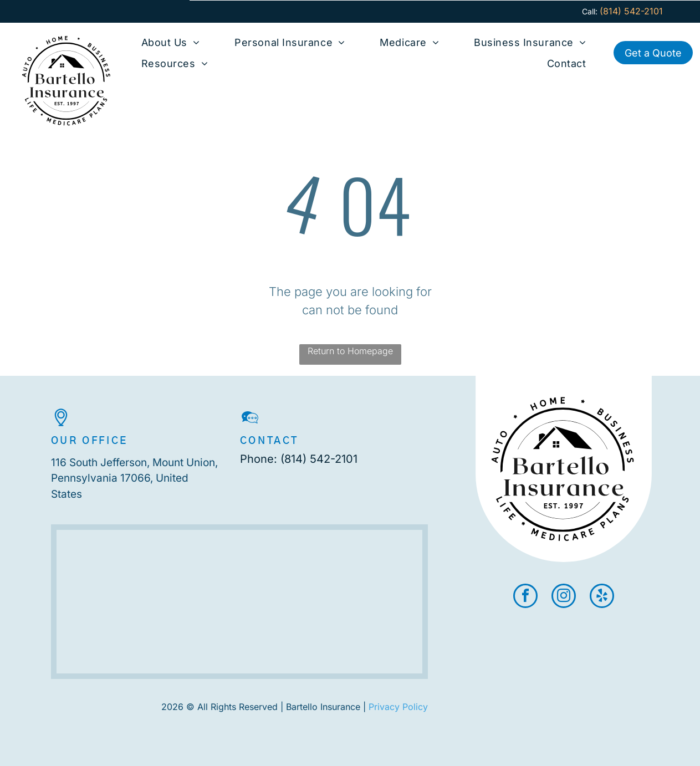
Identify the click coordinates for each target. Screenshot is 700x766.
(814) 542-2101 (319, 459)
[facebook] (525, 597)
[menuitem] (171, 42)
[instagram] (564, 597)
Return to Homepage (350, 351)
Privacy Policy (398, 707)
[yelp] (602, 597)
